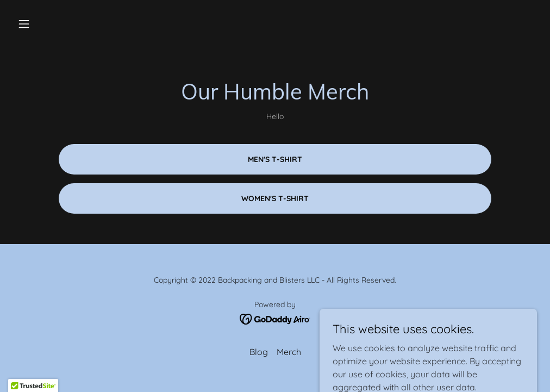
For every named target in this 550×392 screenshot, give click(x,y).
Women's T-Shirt (275, 198)
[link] (275, 318)
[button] (52, 24)
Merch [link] (289, 352)
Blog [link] (259, 352)
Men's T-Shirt (275, 159)
